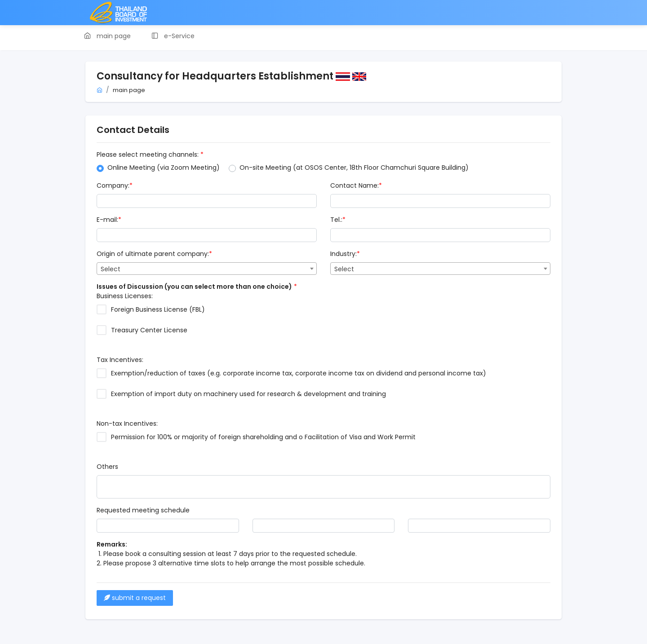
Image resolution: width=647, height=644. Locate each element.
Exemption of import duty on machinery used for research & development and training (248, 394)
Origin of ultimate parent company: (154, 254)
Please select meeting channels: (150, 154)
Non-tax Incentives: (127, 423)
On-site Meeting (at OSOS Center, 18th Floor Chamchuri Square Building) (354, 168)
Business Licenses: (125, 296)
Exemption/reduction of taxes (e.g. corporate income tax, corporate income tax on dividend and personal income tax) (299, 373)
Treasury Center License (149, 330)
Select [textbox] (111, 269)
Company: (115, 185)
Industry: (345, 254)
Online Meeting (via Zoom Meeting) (164, 168)
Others (107, 467)
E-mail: (109, 220)
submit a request (135, 598)
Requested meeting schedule (143, 510)
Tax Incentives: (120, 360)
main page (129, 90)
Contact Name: (356, 185)
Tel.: (338, 220)
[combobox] (207, 269)
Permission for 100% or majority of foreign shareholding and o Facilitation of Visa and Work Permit (263, 437)
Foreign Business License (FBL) (158, 309)
